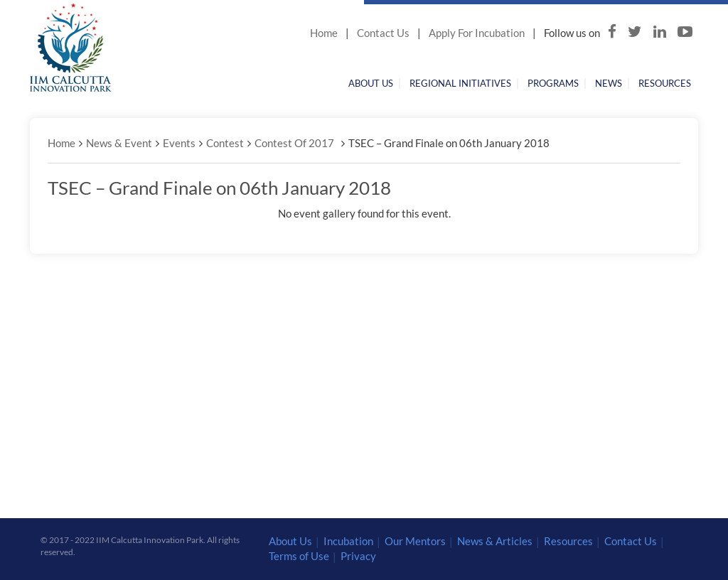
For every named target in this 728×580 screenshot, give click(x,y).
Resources (665, 83)
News (609, 83)
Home (324, 33)
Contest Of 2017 (294, 143)
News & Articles (495, 541)
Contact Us (383, 33)
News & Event (119, 143)
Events (179, 143)
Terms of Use (299, 556)
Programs (553, 83)
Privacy (358, 556)
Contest (225, 143)
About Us (371, 83)
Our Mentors (415, 541)
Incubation (348, 541)
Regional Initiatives (460, 83)
